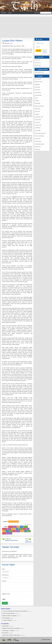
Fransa (13, 529)
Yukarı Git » (29, 524)
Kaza (7, 531)
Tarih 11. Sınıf (38, 65)
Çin (18, 527)
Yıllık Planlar (38, 149)
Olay (14, 531)
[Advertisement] (26, 27)
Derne (22, 527)
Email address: (5, 575)
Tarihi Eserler (38, 139)
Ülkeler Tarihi (38, 147)
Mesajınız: (4, 581)
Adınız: (3, 569)
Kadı (24, 529)
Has (17, 529)
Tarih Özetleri (38, 128)
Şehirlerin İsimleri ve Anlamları (9, 616)
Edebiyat (5, 529)
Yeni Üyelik (44, 50)
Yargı (29, 531)
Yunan (4, 533)
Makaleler (37, 114)
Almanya (11, 527)
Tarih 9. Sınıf (38, 60)
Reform (18, 531)
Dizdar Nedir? (6, 626)
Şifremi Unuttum (45, 52)
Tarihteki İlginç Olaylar (40, 144)
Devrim (26, 527)
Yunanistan (9, 533)
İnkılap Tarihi (38, 109)
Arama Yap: (37, 13)
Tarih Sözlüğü (38, 131)
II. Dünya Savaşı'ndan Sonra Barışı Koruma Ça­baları (15, 611)
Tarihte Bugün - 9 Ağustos (8, 631)
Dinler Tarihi (38, 90)
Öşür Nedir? (5, 633)
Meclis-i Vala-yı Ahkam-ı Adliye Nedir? (11, 635)
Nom (11, 531)
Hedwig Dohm (28, 542)
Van (26, 531)
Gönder (5, 603)
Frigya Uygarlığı (38, 95)
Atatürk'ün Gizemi (39, 82)
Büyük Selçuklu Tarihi (39, 72)
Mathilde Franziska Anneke (11, 540)
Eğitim (9, 529)
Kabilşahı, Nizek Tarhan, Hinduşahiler (11, 628)
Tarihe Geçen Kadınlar (40, 136)
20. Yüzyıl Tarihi (38, 79)
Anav (15, 527)
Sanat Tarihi (37, 122)
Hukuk (21, 529)
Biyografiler (37, 84)
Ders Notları (38, 87)
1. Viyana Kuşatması (7, 620)
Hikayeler (37, 101)
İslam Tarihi (37, 112)
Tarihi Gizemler (38, 141)
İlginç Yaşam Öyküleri (39, 106)
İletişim (10, 13)
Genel (36, 98)
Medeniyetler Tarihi (39, 117)
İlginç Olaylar (38, 103)
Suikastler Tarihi (38, 125)
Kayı (4, 531)
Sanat (22, 531)
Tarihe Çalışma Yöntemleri (40, 133)
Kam (28, 529)
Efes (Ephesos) (38, 93)
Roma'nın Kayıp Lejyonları (9, 613)
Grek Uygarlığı (6, 618)
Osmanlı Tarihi (38, 120)
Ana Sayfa (4, 13)
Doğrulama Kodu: (6, 594)
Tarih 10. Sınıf (38, 63)
